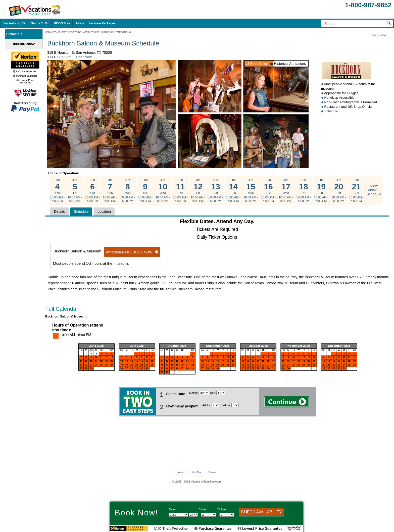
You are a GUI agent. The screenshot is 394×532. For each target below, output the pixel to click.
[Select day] (221, 393)
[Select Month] (204, 393)
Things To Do (40, 23)
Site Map (197, 472)
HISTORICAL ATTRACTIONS (116, 32)
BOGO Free (62, 23)
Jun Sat (92, 191)
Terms (212, 472)
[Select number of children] (235, 405)
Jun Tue (145, 191)
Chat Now (84, 57)
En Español (379, 35)
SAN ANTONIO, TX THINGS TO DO (63, 32)
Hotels (79, 23)
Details (59, 211)
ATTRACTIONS (91, 32)
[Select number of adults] (215, 405)
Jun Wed (163, 191)
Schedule (331, 111)
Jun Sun (110, 191)
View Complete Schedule (374, 190)
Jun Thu (57, 191)
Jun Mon (128, 191)
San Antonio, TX (14, 23)
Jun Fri (75, 191)
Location (104, 211)
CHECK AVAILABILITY (262, 512)
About (182, 472)
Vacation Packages (102, 23)
